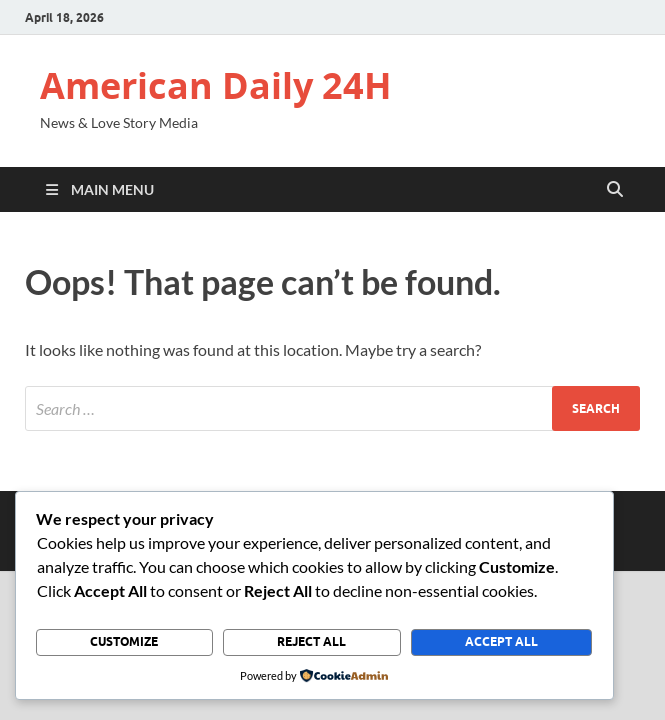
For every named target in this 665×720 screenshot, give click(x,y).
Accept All (501, 641)
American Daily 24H (216, 85)
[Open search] (615, 190)
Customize (124, 641)
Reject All (311, 641)
